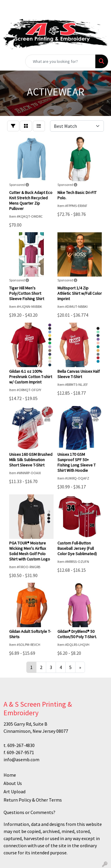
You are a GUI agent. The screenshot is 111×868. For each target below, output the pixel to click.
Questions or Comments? (29, 812)
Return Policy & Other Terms (33, 800)
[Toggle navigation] (9, 61)
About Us (13, 783)
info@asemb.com (21, 759)
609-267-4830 (21, 745)
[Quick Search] (60, 61)
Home (10, 775)
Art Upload (15, 791)
